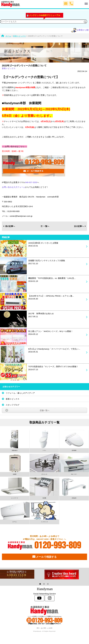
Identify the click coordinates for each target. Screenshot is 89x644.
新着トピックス (9, 68)
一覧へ (45, 226)
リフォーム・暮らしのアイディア (20, 393)
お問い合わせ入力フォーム (14, 187)
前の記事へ (9, 226)
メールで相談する (44, 557)
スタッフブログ (13, 405)
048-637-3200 (31, 182)
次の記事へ (80, 226)
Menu (81, 3)
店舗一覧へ (45, 410)
